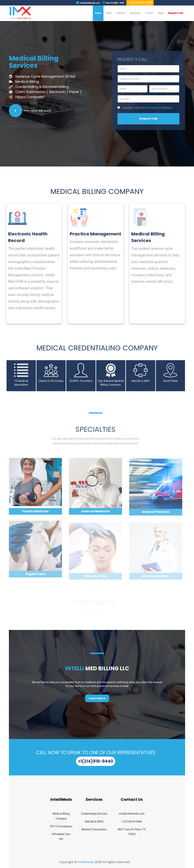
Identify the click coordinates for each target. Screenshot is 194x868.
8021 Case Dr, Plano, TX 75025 (132, 832)
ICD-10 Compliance (61, 826)
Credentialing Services (94, 814)
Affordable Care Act (61, 836)
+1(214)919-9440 (96, 761)
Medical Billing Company (61, 816)
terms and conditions (156, 108)
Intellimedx (86, 862)
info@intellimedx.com (132, 814)
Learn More (97, 698)
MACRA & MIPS (94, 822)
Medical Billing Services (34, 62)
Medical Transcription (94, 829)
